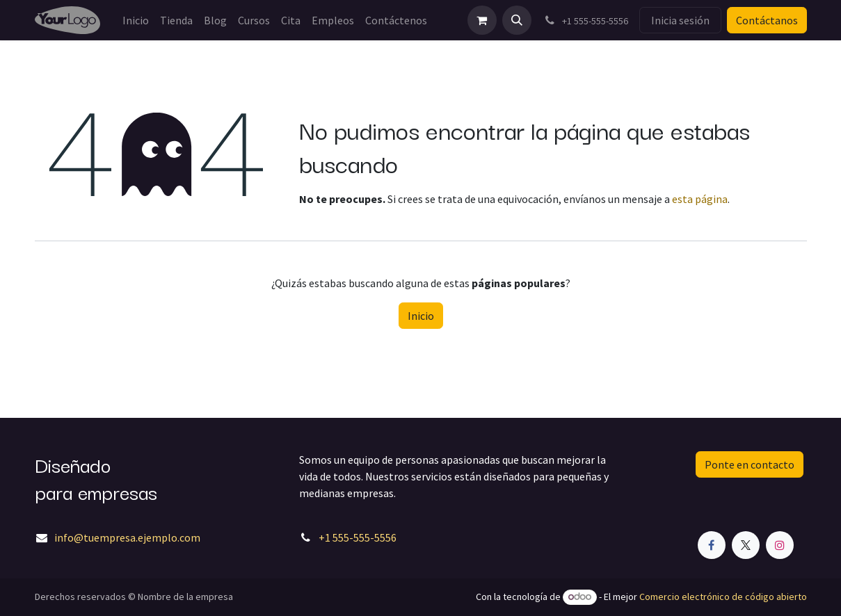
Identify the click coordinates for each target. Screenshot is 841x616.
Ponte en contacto (750, 464)
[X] (746, 545)
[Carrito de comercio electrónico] (482, 20)
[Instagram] (780, 545)
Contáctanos (767, 20)
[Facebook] (712, 545)
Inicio (421, 316)
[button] (517, 20)
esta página (700, 199)
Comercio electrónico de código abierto (723, 597)
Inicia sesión (680, 20)
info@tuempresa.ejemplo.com (127, 537)
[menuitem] (136, 20)
